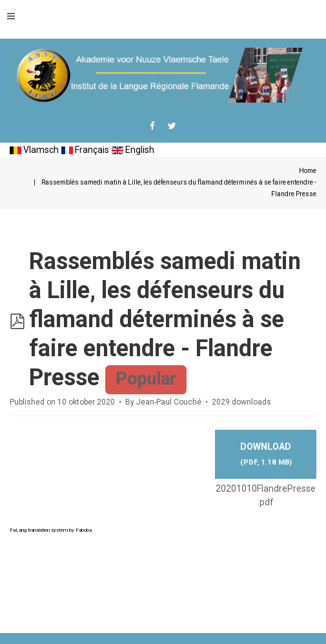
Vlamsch (34, 150)
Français (85, 150)
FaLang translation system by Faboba (51, 530)
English (133, 150)
